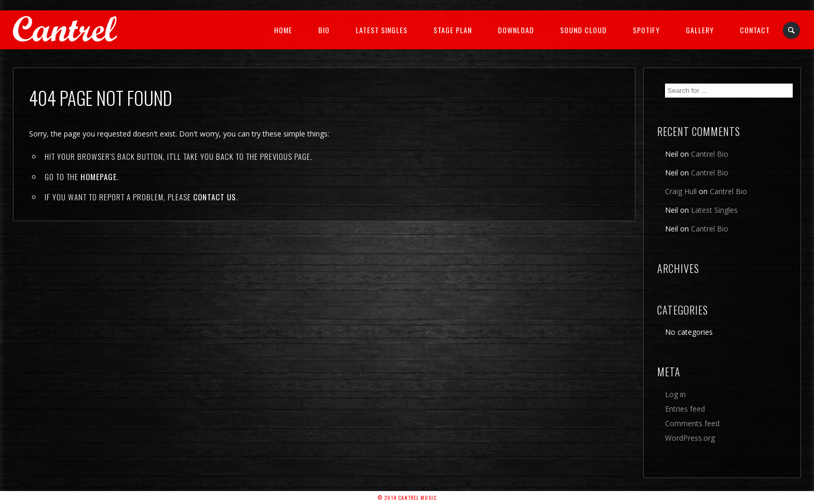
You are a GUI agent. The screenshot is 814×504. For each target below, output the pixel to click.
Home (283, 30)
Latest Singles (382, 30)
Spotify (646, 30)
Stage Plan (453, 30)
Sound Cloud (584, 30)
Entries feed (685, 409)
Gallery (700, 30)
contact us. (216, 197)
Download (516, 30)
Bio (324, 30)
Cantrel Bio (710, 154)
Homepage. (100, 176)
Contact (755, 30)
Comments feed (692, 423)
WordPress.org (690, 438)
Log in (675, 394)
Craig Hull (681, 191)
